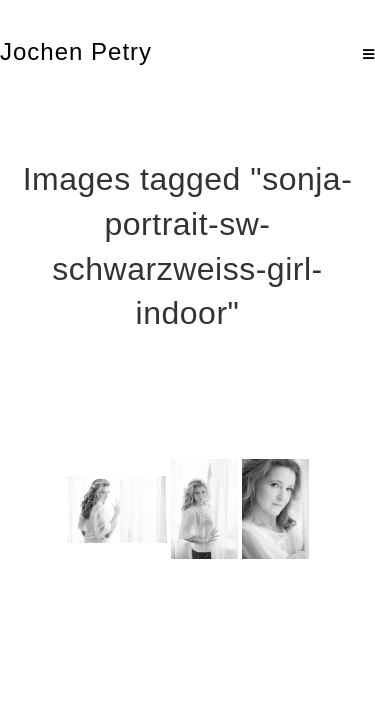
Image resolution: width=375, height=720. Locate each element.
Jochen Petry (76, 51)
